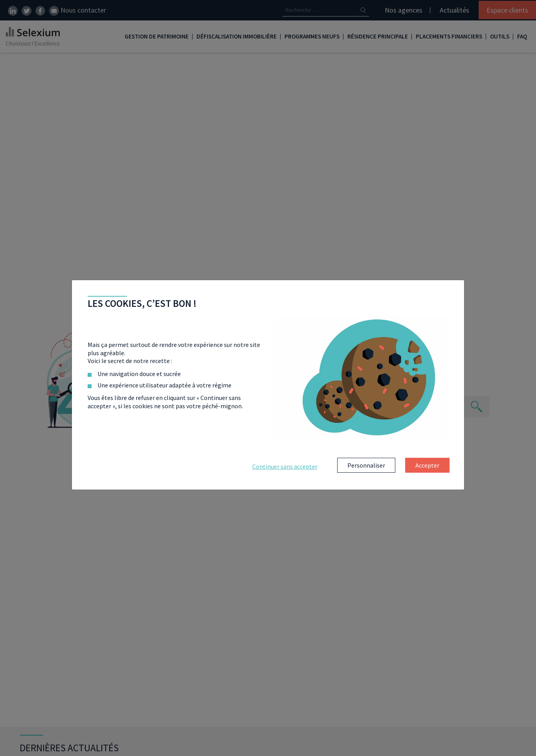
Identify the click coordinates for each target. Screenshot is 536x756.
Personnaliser (366, 465)
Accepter (427, 465)
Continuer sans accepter (285, 466)
